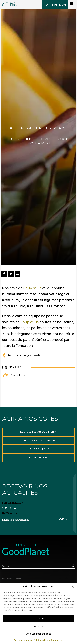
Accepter (39, 618)
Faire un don (55, 5)
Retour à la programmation (23, 355)
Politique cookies (23, 640)
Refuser (39, 626)
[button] (73, 587)
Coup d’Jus (32, 288)
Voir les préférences (39, 634)
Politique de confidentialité (48, 640)
